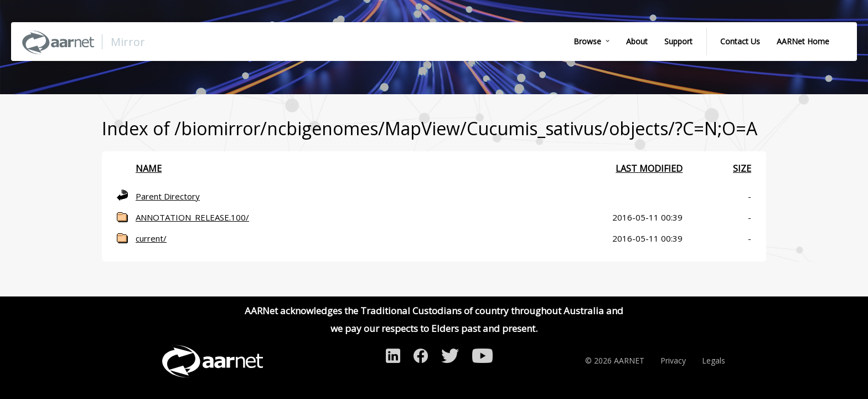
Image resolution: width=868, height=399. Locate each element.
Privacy (673, 360)
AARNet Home (803, 41)
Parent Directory (168, 196)
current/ (151, 238)
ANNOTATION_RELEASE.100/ (192, 217)
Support (678, 41)
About (637, 41)
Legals (714, 360)
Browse (587, 41)
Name (149, 168)
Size (742, 168)
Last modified (649, 168)
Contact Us (740, 41)
